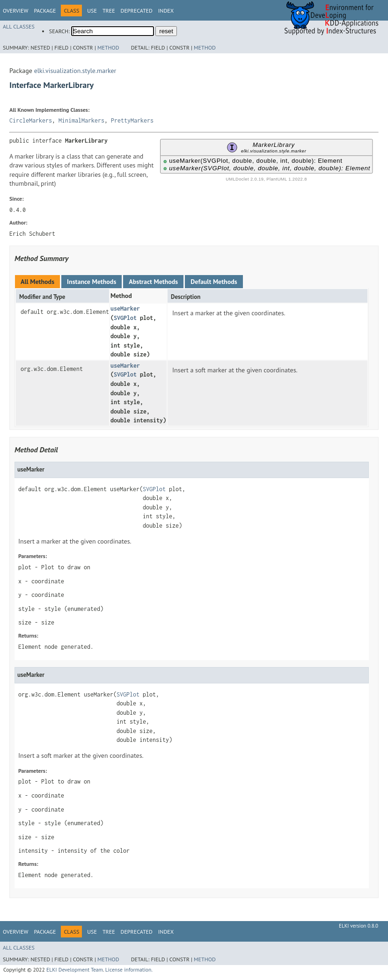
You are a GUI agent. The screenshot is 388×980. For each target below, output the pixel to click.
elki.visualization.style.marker (75, 71)
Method (108, 47)
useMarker (125, 309)
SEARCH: (59, 31)
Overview (15, 11)
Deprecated (137, 11)
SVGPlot (125, 318)
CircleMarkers (31, 120)
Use (92, 11)
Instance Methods (92, 282)
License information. (129, 969)
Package (45, 11)
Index (166, 11)
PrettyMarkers (132, 120)
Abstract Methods (153, 282)
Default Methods (214, 282)
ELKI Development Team (75, 969)
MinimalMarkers (81, 120)
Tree (109, 11)
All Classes (19, 26)
